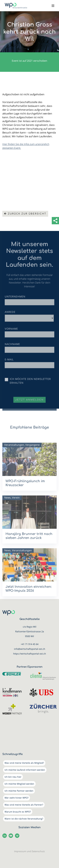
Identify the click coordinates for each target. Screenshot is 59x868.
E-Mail (9, 365)
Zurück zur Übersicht (25, 214)
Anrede (10, 317)
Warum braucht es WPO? (18, 812)
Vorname (11, 334)
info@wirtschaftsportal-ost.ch (30, 649)
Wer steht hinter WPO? (17, 798)
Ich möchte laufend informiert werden (25, 770)
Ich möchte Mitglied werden (19, 784)
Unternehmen (15, 302)
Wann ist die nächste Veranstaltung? (24, 819)
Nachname (12, 350)
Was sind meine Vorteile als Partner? (24, 805)
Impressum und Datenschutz (29, 851)
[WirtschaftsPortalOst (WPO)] (16, 6)
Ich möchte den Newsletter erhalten (30, 386)
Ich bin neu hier (13, 777)
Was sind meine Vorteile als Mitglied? (24, 763)
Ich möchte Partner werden (19, 791)
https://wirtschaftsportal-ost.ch (30, 654)
